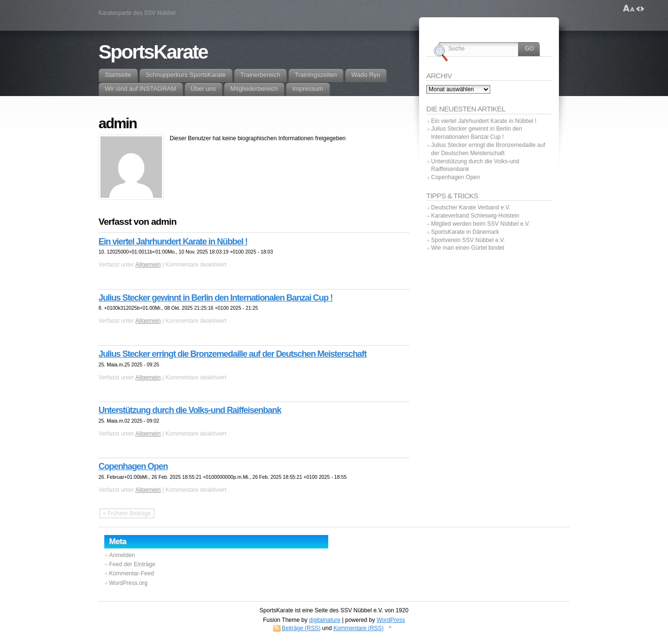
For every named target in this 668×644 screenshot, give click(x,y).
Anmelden (122, 555)
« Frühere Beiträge (127, 513)
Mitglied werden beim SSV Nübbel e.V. (481, 224)
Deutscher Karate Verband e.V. (471, 207)
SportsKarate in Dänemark (465, 232)
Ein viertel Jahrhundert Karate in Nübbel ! (173, 242)
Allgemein (148, 265)
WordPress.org (128, 583)
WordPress (391, 620)
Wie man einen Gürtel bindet (468, 248)
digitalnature (325, 620)
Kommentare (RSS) (359, 628)
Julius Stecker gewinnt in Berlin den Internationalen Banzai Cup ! (216, 298)
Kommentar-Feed (131, 573)
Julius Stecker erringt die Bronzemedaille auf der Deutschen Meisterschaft (232, 354)
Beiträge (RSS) (301, 628)
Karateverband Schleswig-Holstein (475, 216)
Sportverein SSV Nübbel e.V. (468, 240)
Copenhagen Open (133, 466)
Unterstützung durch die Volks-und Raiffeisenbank (190, 410)
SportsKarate (153, 52)
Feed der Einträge (132, 564)
